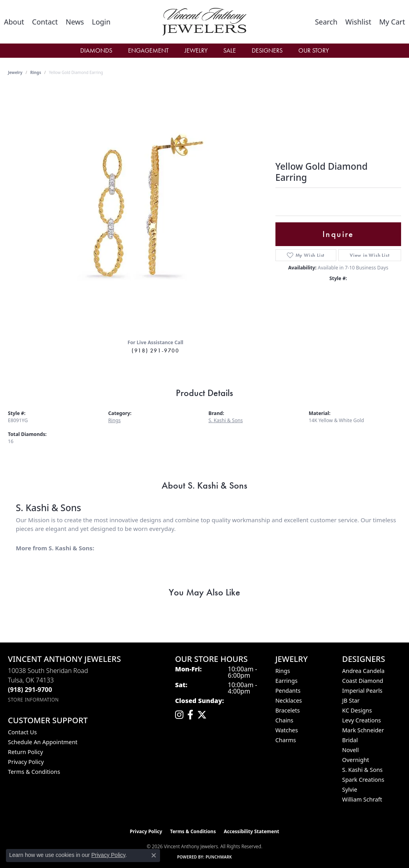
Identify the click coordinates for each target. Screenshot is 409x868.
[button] (101, 22)
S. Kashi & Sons (226, 420)
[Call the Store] (30, 690)
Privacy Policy (26, 762)
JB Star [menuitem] (351, 700)
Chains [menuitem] (285, 720)
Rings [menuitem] (283, 671)
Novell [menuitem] (351, 750)
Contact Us (22, 732)
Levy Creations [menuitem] (362, 720)
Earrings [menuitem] (286, 681)
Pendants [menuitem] (288, 691)
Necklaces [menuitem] (289, 700)
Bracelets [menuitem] (288, 710)
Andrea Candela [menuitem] (363, 671)
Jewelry (196, 50)
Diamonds (96, 50)
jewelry (15, 72)
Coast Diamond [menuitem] (363, 681)
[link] (14, 22)
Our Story (314, 50)
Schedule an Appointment (43, 742)
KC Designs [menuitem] (357, 710)
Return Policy (25, 752)
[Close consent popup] (154, 855)
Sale (230, 50)
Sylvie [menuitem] (350, 789)
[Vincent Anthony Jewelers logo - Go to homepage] (205, 22)
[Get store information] (33, 700)
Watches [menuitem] (287, 730)
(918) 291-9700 (155, 351)
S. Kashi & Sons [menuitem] (362, 770)
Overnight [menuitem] (356, 760)
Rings (36, 72)
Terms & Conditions (34, 772)
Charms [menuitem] (286, 740)
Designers (267, 50)
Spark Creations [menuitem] (363, 780)
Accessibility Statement (251, 831)
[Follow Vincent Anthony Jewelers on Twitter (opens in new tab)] (202, 715)
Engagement (148, 50)
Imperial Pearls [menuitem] (362, 691)
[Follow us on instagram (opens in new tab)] (179, 715)
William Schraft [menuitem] (362, 799)
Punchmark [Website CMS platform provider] (219, 857)
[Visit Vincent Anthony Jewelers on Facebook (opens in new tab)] (190, 715)
